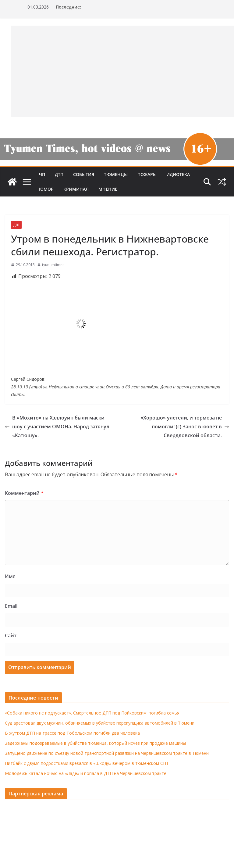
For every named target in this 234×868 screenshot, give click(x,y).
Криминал (76, 189)
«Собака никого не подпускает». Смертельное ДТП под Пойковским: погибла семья (92, 713)
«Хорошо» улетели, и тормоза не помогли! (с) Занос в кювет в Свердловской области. (185, 427)
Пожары (147, 174)
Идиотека (178, 174)
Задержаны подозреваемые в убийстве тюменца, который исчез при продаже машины (95, 743)
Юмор (46, 189)
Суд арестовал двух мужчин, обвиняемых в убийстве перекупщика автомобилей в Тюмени (100, 723)
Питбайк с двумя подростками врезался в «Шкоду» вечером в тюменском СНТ (87, 763)
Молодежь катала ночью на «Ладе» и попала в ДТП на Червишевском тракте (86, 773)
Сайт (11, 636)
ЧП (42, 174)
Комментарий (24, 493)
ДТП (59, 174)
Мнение (108, 189)
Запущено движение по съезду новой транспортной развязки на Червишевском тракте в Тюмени (107, 753)
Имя (10, 576)
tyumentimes (53, 265)
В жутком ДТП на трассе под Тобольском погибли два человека (72, 733)
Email (11, 606)
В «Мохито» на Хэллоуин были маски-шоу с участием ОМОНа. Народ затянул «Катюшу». (57, 427)
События (84, 174)
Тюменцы (116, 174)
